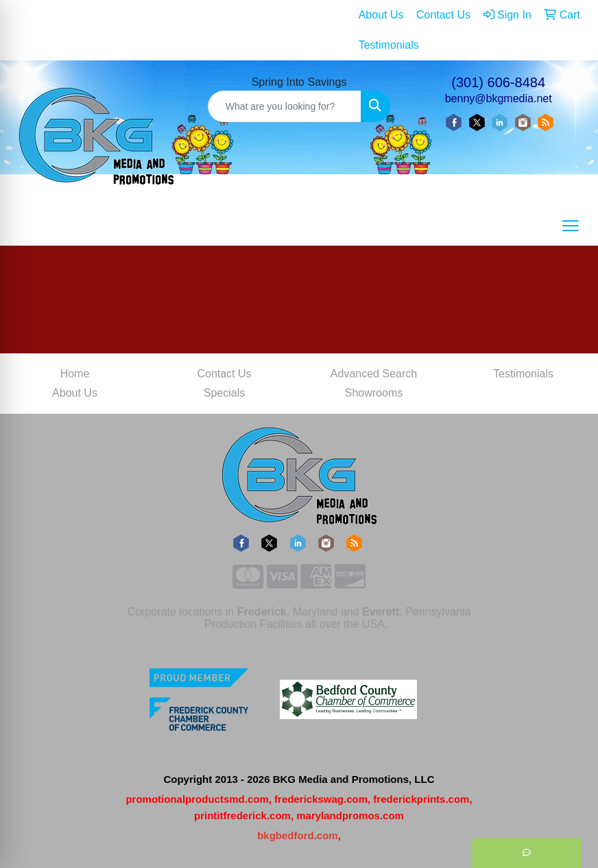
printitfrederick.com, (244, 816)
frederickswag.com (321, 799)
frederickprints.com (421, 799)
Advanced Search (374, 374)
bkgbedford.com (298, 835)
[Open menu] (571, 226)
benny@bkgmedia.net (499, 98)
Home (75, 374)
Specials (224, 393)
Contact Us (224, 374)
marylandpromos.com (350, 816)
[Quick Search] (285, 106)
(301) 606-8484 (498, 82)
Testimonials (523, 374)
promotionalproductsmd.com (197, 799)
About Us (75, 393)
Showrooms (374, 393)
